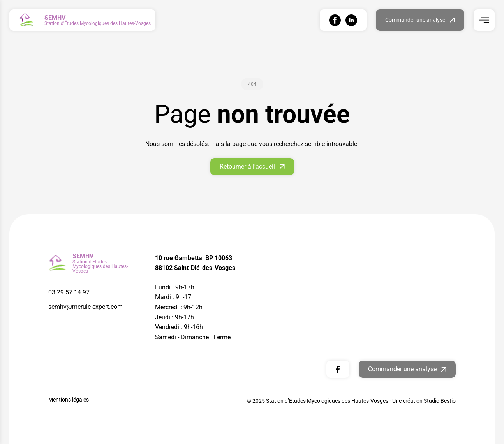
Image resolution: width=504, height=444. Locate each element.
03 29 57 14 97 (69, 292)
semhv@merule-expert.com (85, 307)
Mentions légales (69, 400)
